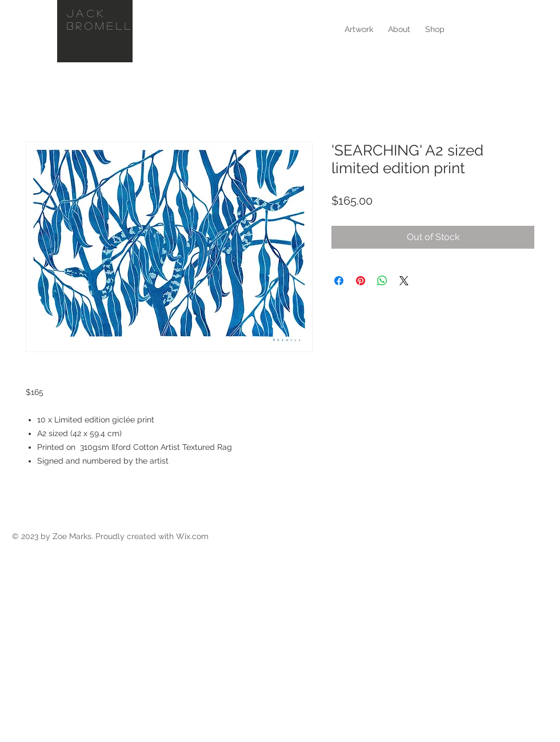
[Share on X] (404, 281)
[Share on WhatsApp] (382, 281)
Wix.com (192, 536)
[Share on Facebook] (339, 281)
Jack (87, 13)
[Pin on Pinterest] (361, 281)
